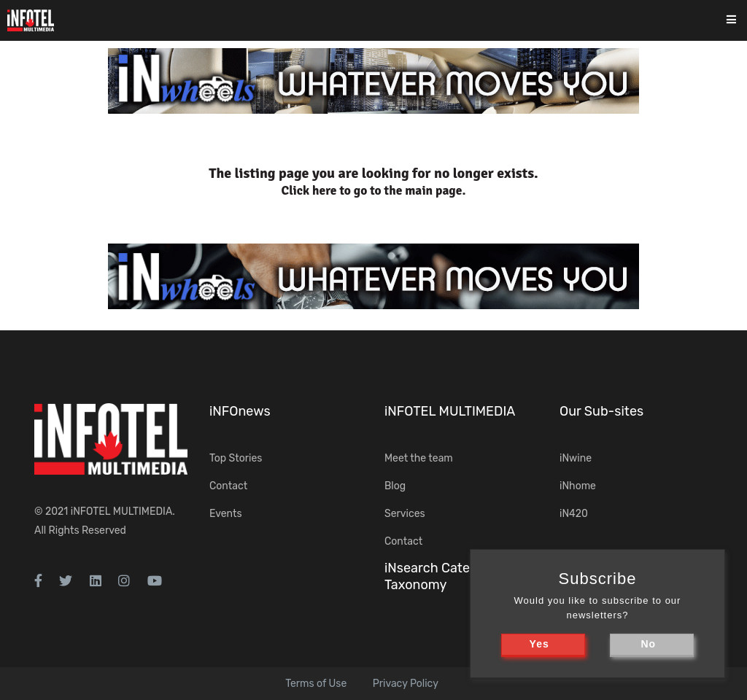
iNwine (576, 458)
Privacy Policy (406, 684)
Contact (228, 486)
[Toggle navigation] (741, 21)
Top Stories (236, 458)
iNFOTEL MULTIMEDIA (122, 512)
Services (405, 514)
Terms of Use (316, 684)
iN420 (574, 514)
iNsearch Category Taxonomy (441, 576)
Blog (395, 486)
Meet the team (419, 458)
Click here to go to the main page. (374, 191)
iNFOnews (240, 411)
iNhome (578, 486)
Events (226, 514)
